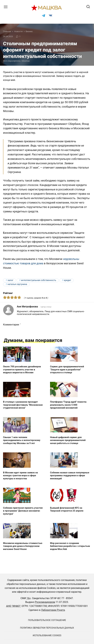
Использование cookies (47, 636)
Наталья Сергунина (17, 284)
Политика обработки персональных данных (47, 628)
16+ (29, 598)
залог (10, 280)
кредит (67, 280)
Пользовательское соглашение (47, 620)
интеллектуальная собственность (39, 280)
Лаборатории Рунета (53, 610)
